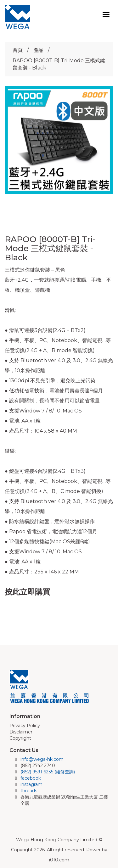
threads (29, 791)
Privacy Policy (25, 726)
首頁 (18, 50)
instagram (31, 784)
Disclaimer (21, 732)
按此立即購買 (27, 592)
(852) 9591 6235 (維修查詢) (48, 772)
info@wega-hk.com (42, 759)
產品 (38, 50)
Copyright (20, 738)
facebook (31, 778)
